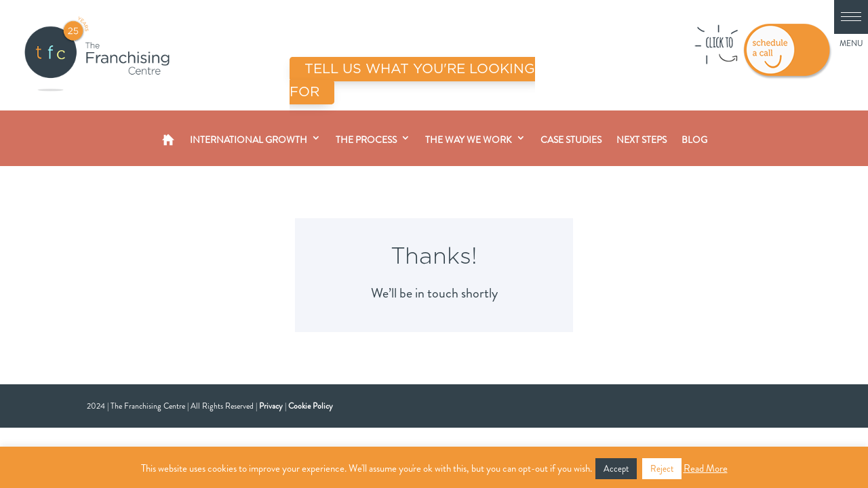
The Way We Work (469, 140)
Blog (694, 140)
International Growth (249, 140)
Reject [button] (662, 469)
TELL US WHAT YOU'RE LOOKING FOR (412, 81)
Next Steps (642, 140)
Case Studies (571, 140)
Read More (706, 468)
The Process (366, 140)
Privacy (271, 406)
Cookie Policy (311, 406)
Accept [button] (616, 469)
